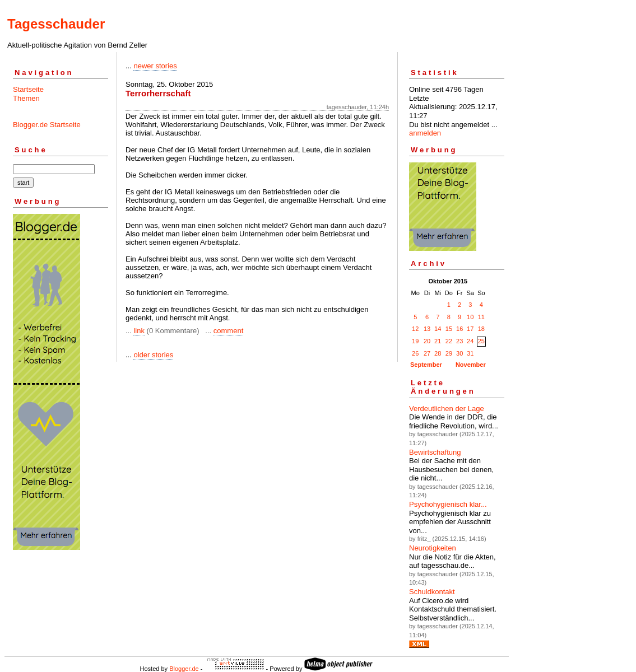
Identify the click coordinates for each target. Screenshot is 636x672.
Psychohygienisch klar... (448, 504)
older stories (153, 355)
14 (438, 329)
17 (470, 329)
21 (438, 341)
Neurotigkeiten (433, 548)
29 (449, 353)
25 (481, 341)
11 (481, 317)
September (426, 365)
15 (449, 329)
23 (459, 341)
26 (415, 353)
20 (427, 341)
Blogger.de (184, 669)
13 (427, 329)
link (139, 331)
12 (415, 329)
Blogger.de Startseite (47, 125)
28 (438, 353)
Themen (26, 98)
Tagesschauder (56, 24)
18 (481, 329)
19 (415, 341)
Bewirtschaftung (435, 452)
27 (427, 353)
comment (228, 331)
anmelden (425, 133)
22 (449, 341)
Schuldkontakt (432, 592)
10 (470, 317)
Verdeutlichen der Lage (447, 409)
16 (459, 329)
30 (459, 353)
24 (470, 341)
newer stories (155, 66)
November (471, 365)
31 (470, 353)
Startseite (28, 89)
